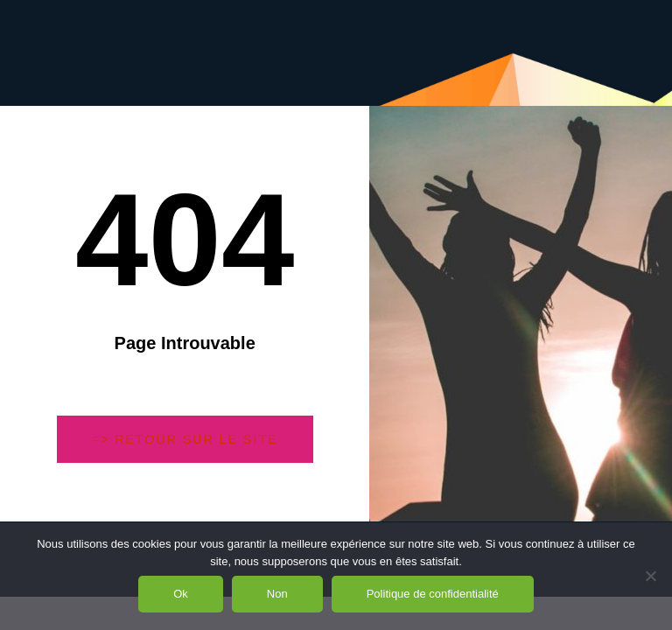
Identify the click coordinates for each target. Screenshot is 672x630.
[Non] (650, 576)
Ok (181, 594)
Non (277, 594)
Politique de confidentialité (433, 594)
